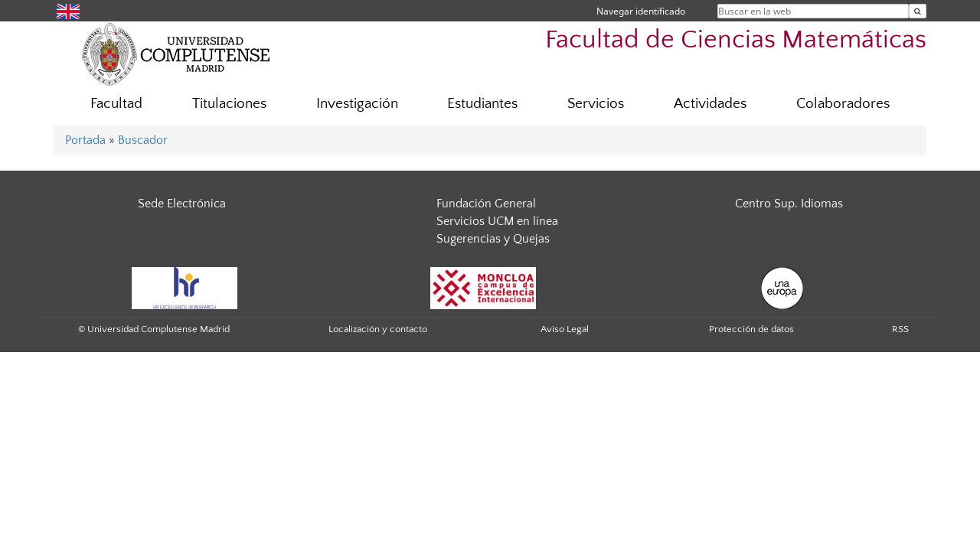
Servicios (596, 104)
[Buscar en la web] (918, 11)
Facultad (116, 104)
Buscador (143, 140)
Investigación (357, 104)
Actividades (710, 104)
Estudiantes (482, 104)
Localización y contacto (378, 329)
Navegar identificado (641, 11)
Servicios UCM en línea (497, 221)
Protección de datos (751, 329)
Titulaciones (229, 104)
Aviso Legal (565, 329)
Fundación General (486, 204)
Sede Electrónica (182, 204)
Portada (85, 140)
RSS (900, 329)
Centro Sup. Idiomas (789, 204)
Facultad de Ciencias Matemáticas (736, 40)
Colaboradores (843, 104)
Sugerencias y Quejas (493, 239)
